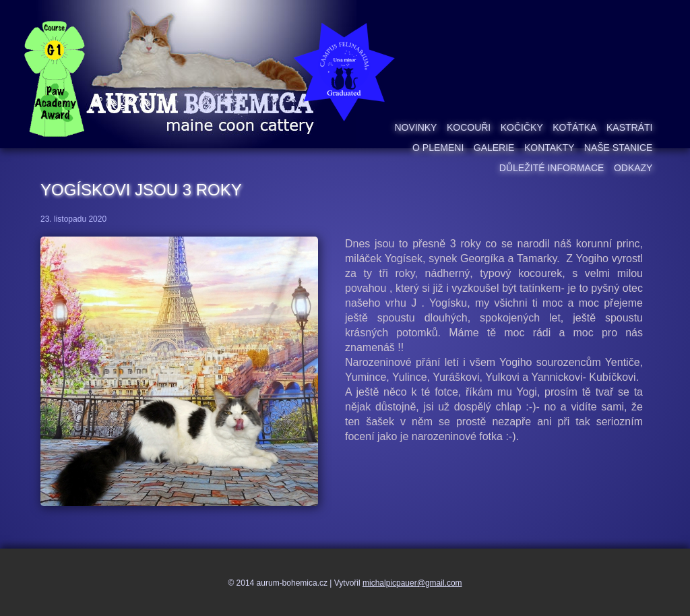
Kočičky (522, 127)
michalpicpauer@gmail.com (412, 583)
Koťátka (574, 127)
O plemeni (438, 148)
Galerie (494, 148)
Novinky (415, 127)
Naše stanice (619, 148)
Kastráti (629, 127)
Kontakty (549, 148)
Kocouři (469, 127)
